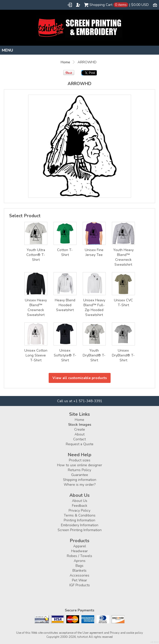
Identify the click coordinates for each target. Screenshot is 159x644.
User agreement (93, 633)
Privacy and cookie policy (126, 633)
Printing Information (80, 520)
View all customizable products (80, 378)
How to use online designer (80, 465)
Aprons (80, 561)
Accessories (80, 575)
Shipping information (80, 480)
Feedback (80, 506)
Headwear (80, 551)
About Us (80, 501)
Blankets (80, 571)
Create (80, 429)
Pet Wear (80, 580)
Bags (80, 566)
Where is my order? (80, 485)
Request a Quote (80, 444)
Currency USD (155, 5)
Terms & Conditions (80, 515)
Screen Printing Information (80, 530)
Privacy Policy (80, 511)
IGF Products (80, 585)
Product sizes (80, 460)
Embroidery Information (80, 525)
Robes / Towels (80, 556)
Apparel (80, 546)
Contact (80, 439)
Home (65, 62)
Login (70, 5)
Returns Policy (80, 470)
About (80, 434)
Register (78, 5)
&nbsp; (36, 233)
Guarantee (80, 475)
